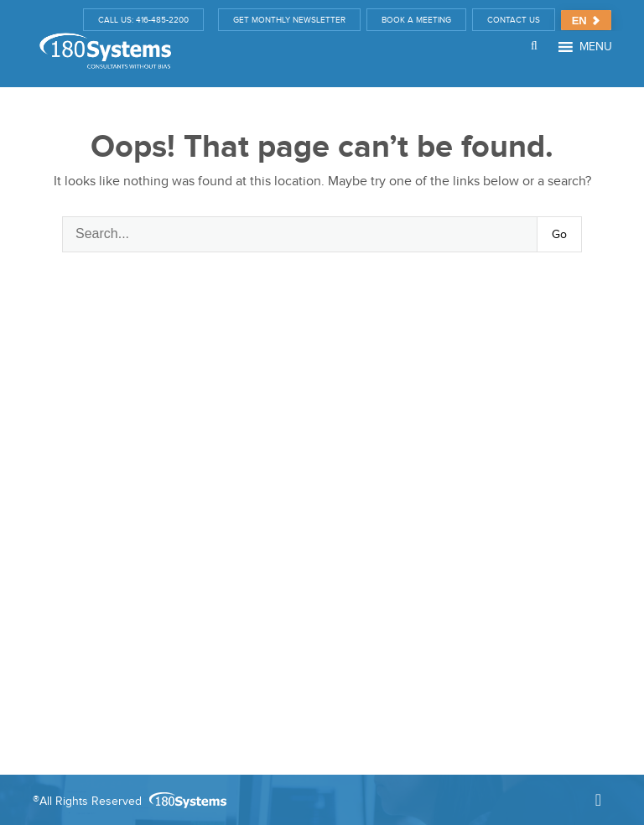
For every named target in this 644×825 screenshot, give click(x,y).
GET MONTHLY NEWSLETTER (289, 20)
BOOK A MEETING (416, 20)
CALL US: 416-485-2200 (143, 20)
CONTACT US (514, 20)
